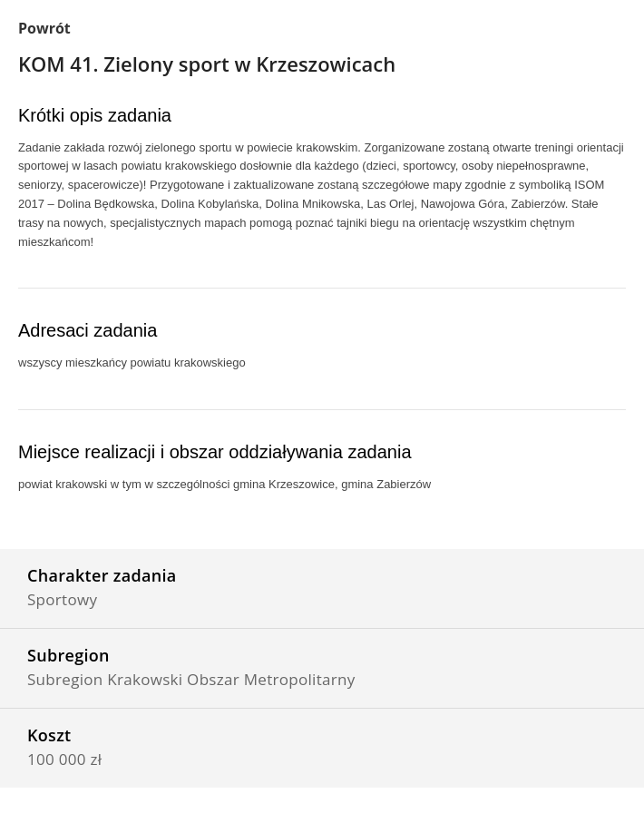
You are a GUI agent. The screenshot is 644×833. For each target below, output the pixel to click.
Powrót (44, 28)
